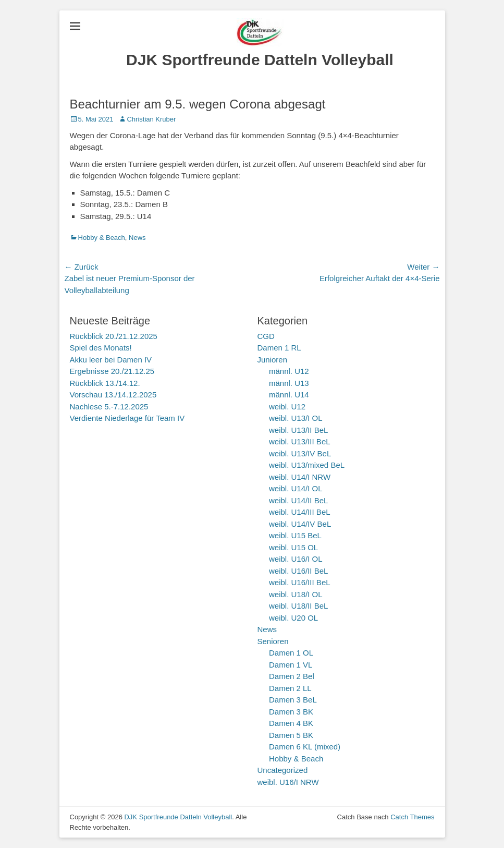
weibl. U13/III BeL (300, 441)
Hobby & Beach (102, 238)
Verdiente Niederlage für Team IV (127, 418)
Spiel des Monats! (101, 348)
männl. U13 (289, 383)
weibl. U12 (287, 407)
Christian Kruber (151, 119)
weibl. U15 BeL (295, 535)
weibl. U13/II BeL (298, 430)
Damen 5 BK (291, 735)
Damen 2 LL (290, 688)
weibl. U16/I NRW (288, 782)
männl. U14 (289, 395)
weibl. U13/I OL (296, 418)
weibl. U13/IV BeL (300, 453)
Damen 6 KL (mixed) (305, 747)
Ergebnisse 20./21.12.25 (112, 371)
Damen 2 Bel (292, 676)
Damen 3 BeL (293, 700)
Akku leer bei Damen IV (111, 360)
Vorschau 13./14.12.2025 (113, 395)
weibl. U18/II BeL (298, 606)
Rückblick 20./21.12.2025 (114, 336)
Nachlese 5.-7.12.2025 (109, 407)
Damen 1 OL (291, 653)
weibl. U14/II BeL (298, 500)
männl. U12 (289, 371)
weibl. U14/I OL (296, 488)
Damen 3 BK (291, 712)
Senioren (273, 641)
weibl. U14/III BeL (300, 512)
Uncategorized (283, 770)
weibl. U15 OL (293, 547)
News (137, 238)
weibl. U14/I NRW (300, 477)
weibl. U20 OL (293, 618)
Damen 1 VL (291, 665)
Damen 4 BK (291, 723)
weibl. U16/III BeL (300, 582)
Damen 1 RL (279, 348)
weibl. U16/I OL (296, 559)
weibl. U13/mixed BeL (307, 465)
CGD (266, 336)
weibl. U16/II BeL (298, 571)
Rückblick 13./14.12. (105, 383)
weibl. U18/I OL (296, 594)
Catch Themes (412, 817)
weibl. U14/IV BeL (300, 524)
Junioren (273, 360)
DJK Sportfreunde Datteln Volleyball (260, 60)
